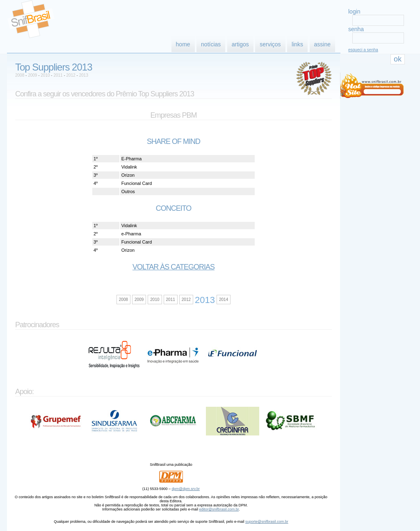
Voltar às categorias (173, 267)
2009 (32, 75)
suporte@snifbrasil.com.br (267, 522)
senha (356, 29)
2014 (224, 300)
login (354, 11)
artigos (240, 44)
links (297, 44)
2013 (84, 75)
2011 (58, 75)
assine (322, 44)
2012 (71, 75)
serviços (270, 44)
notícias (211, 44)
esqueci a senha (363, 50)
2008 (20, 75)
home (183, 44)
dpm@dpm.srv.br (186, 489)
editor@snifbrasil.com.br (219, 509)
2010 (45, 75)
